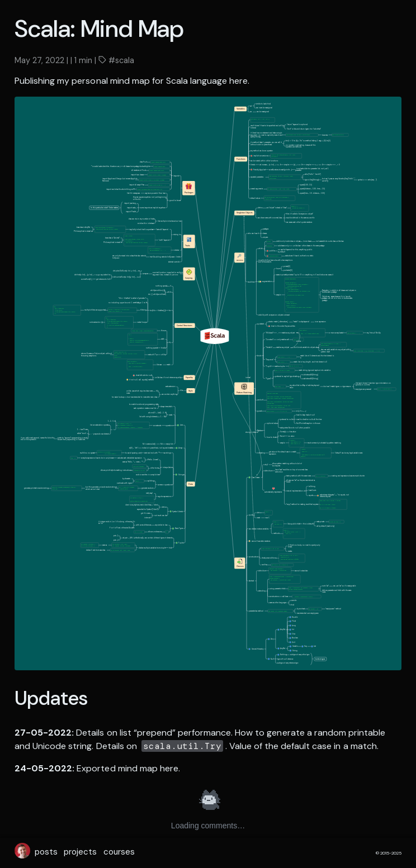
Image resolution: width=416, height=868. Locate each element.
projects (80, 852)
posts (46, 852)
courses (119, 852)
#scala (120, 60)
